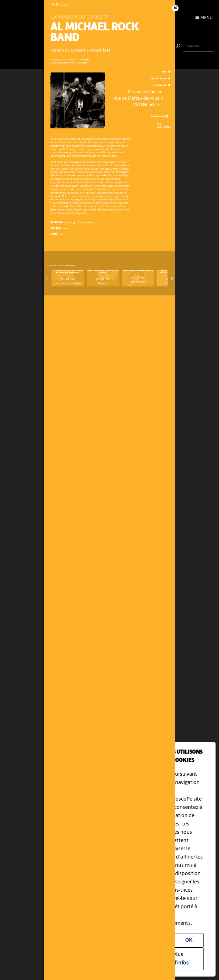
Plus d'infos (181, 959)
